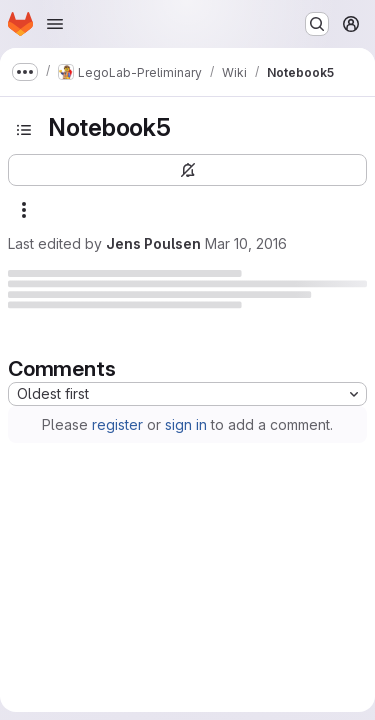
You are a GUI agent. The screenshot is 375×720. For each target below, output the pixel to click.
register (117, 424)
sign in (186, 424)
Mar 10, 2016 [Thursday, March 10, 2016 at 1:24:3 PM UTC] (246, 243)
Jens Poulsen (153, 243)
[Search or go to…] (317, 24)
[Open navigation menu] (55, 24)
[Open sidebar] (24, 130)
